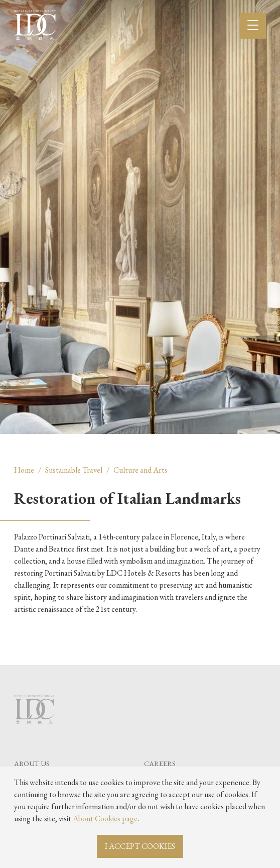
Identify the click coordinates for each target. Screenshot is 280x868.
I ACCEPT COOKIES (140, 846)
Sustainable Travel (74, 470)
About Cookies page (105, 819)
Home (24, 470)
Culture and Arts (141, 470)
